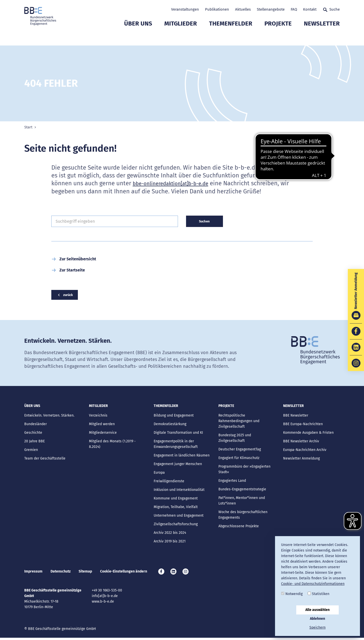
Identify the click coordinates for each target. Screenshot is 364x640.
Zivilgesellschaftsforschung (176, 525)
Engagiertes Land (232, 481)
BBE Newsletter (296, 416)
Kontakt (310, 9)
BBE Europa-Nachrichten (303, 425)
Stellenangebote (271, 9)
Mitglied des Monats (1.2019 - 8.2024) (112, 445)
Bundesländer (36, 425)
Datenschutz (61, 573)
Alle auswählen (317, 610)
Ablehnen (317, 619)
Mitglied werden (102, 425)
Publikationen (217, 9)
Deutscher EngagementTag (240, 450)
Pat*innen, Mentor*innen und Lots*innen (242, 501)
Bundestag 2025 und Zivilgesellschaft (235, 439)
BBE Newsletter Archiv (301, 442)
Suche (331, 10)
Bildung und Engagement (174, 416)
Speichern (317, 627)
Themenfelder (231, 37)
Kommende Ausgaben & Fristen (308, 433)
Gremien (31, 451)
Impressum (33, 573)
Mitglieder (181, 37)
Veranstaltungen (185, 9)
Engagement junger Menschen (178, 465)
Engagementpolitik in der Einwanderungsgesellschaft (176, 445)
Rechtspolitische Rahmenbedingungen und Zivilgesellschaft (239, 422)
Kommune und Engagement (176, 499)
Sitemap (85, 573)
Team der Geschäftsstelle (45, 459)
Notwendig (292, 594)
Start (28, 127)
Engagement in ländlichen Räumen (182, 456)
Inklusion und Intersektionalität (179, 490)
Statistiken (318, 594)
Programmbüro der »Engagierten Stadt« (244, 470)
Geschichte (33, 433)
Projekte (278, 37)
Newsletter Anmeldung (301, 459)
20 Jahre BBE (35, 442)
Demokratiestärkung (170, 425)
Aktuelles (243, 9)
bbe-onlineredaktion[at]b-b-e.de (178, 183)
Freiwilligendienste (169, 482)
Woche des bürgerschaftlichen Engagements (243, 516)
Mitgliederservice (103, 433)
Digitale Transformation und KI (178, 433)
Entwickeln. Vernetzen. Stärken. (49, 416)
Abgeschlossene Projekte (239, 527)
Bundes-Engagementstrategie (242, 490)
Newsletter (322, 37)
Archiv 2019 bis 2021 (170, 542)
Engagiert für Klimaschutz (239, 459)
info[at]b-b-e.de (105, 598)
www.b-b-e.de (103, 604)
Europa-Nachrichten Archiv (305, 451)
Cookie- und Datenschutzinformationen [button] (313, 584)
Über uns (138, 37)
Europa (159, 473)
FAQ (294, 9)
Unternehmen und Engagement (179, 516)
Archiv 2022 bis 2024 (170, 533)
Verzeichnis (98, 416)
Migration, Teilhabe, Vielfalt (176, 508)
